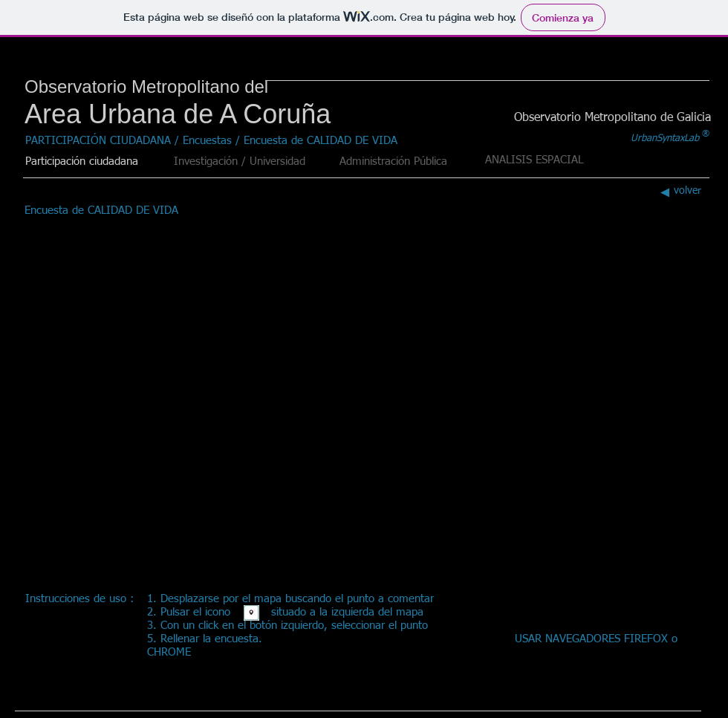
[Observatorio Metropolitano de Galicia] (612, 118)
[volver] (678, 191)
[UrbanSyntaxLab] (665, 139)
